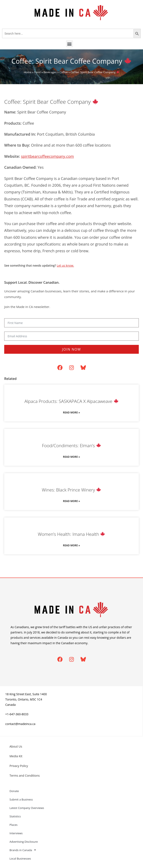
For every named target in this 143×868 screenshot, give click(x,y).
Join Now (71, 349)
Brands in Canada (23, 850)
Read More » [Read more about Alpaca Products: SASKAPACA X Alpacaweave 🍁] (72, 412)
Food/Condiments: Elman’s (71, 445)
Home (28, 72)
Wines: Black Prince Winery (71, 490)
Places (13, 825)
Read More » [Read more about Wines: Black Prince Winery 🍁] (72, 501)
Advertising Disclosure (24, 842)
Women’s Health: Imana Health (71, 534)
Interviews (16, 833)
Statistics (15, 816)
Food (37, 72)
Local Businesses (20, 859)
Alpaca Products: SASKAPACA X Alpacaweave (71, 401)
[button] (69, 44)
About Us (16, 746)
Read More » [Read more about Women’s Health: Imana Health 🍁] (72, 545)
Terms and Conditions (25, 776)
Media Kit (16, 756)
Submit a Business (21, 799)
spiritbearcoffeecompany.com (47, 156)
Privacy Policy (19, 766)
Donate (14, 791)
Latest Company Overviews (27, 808)
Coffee (64, 72)
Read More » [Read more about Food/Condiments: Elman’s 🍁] (72, 457)
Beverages (50, 72)
